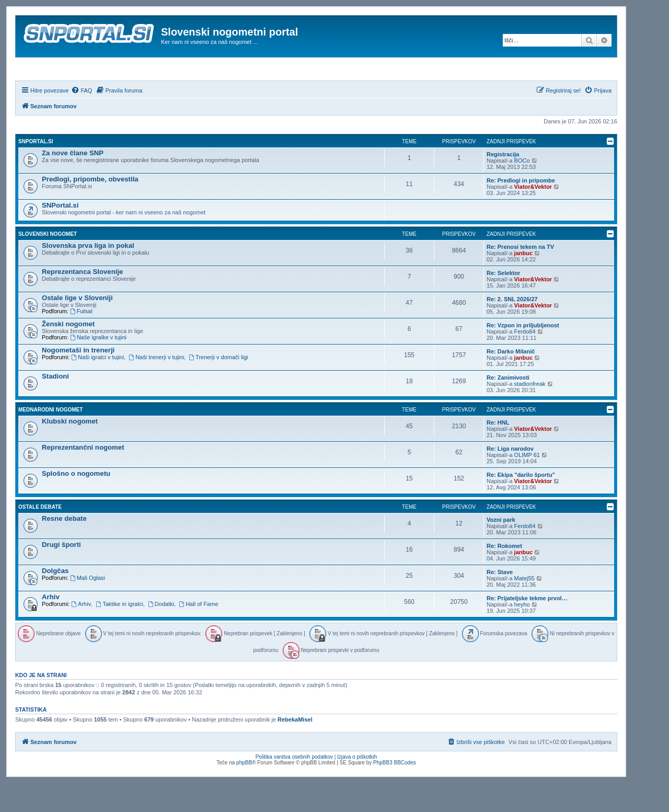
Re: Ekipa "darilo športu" (521, 503)
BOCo (522, 189)
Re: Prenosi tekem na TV (520, 275)
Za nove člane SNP (73, 181)
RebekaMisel (295, 748)
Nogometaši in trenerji (78, 378)
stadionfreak (530, 412)
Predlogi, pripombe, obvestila (90, 207)
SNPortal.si (36, 170)
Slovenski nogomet (48, 262)
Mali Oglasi (88, 606)
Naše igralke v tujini (98, 365)
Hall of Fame (198, 632)
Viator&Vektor (533, 215)
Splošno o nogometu (76, 502)
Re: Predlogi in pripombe (521, 209)
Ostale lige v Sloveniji (77, 326)
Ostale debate (40, 535)
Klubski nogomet (70, 449)
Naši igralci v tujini (97, 385)
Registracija (503, 182)
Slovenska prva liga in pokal (88, 274)
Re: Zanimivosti (508, 406)
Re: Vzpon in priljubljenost (523, 353)
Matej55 (524, 607)
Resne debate (64, 547)
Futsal (81, 339)
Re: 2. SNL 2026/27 (512, 327)
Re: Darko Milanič (511, 380)
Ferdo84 (525, 360)
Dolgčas (55, 599)
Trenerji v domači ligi (218, 385)
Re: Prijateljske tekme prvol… (527, 626)
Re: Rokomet (504, 574)
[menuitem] (82, 119)
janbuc (523, 281)
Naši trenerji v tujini (156, 385)
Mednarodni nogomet (50, 438)
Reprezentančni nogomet (83, 476)
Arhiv (51, 625)
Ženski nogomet (68, 352)
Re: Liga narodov (510, 477)
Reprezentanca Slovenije (82, 300)
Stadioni (55, 404)
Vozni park (501, 548)
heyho (522, 633)
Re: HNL (498, 451)
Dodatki (161, 632)
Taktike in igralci (119, 632)
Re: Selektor (503, 301)
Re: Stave (500, 600)
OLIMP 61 (527, 483)
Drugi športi (61, 573)
